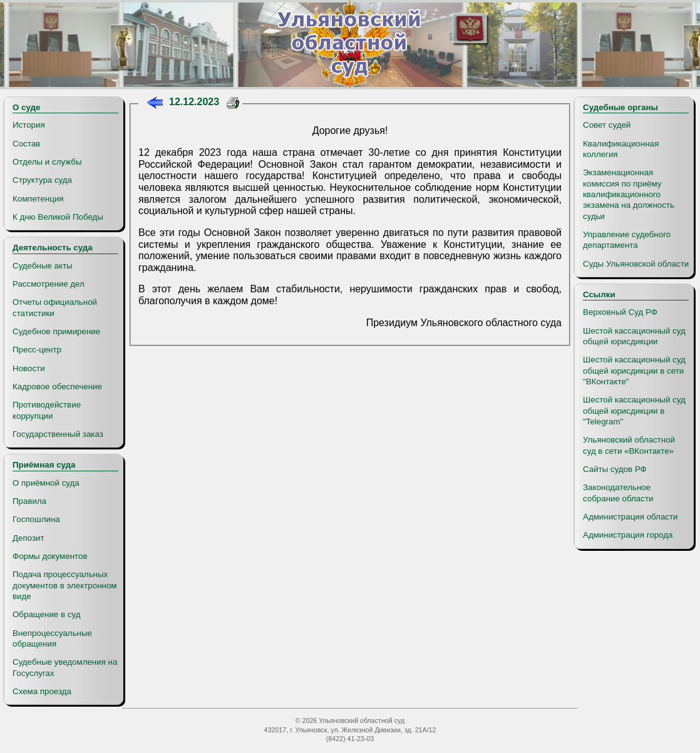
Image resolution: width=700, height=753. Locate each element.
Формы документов (50, 556)
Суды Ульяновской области (636, 264)
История (29, 125)
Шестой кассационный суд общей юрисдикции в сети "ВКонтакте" (634, 371)
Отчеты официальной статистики (55, 307)
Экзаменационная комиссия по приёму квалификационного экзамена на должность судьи (629, 194)
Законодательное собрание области (618, 493)
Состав (26, 144)
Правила (29, 501)
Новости (29, 368)
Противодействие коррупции (47, 410)
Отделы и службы (47, 162)
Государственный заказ (58, 434)
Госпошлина (36, 519)
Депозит (28, 538)
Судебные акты (43, 266)
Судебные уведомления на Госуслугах (65, 667)
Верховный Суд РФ (620, 312)
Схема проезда (42, 691)
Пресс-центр (37, 350)
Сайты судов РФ (615, 469)
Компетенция (38, 199)
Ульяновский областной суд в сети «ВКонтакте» (629, 445)
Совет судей (607, 125)
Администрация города (628, 535)
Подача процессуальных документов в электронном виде (64, 585)
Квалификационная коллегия (621, 149)
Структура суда (42, 180)
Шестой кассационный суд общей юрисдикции (634, 336)
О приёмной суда (46, 483)
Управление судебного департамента (627, 240)
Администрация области (631, 517)
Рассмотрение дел (49, 284)
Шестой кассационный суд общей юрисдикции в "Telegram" (634, 411)
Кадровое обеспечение (57, 387)
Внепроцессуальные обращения (52, 638)
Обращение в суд (46, 614)
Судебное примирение (56, 331)
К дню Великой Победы (58, 217)
